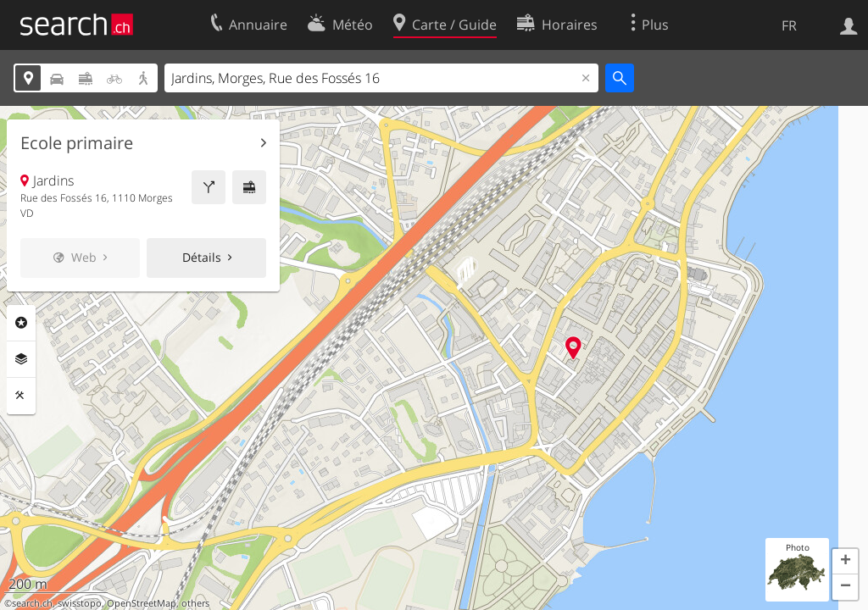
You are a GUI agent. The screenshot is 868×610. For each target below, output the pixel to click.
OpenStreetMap (142, 603)
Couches (21, 359)
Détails (202, 257)
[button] (845, 562)
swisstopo (80, 603)
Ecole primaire (77, 143)
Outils (21, 396)
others (195, 603)
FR (789, 25)
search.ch (32, 603)
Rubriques (21, 323)
